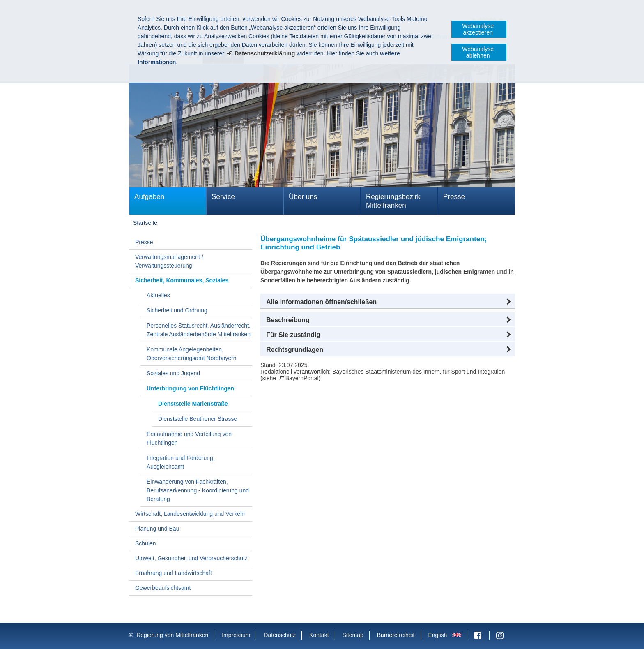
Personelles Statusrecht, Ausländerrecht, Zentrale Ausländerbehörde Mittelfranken (199, 330)
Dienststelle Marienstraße (193, 404)
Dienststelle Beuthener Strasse (198, 419)
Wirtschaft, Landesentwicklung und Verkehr (190, 514)
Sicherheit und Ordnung (177, 310)
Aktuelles (158, 295)
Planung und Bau (157, 529)
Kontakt (319, 635)
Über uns (303, 197)
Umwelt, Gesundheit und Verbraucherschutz (191, 558)
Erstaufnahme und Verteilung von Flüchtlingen (189, 438)
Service (223, 197)
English (437, 635)
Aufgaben (149, 197)
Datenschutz (280, 635)
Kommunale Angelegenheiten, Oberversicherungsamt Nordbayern (192, 354)
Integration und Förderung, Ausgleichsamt (181, 462)
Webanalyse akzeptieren (478, 29)
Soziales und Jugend (173, 373)
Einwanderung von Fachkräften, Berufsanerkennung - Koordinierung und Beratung (198, 490)
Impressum (236, 635)
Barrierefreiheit (396, 635)
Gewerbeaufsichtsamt (163, 588)
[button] (388, 302)
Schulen (146, 543)
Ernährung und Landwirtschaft (174, 573)
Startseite (145, 223)
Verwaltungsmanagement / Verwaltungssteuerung (169, 261)
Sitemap (353, 635)
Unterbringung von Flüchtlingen (190, 388)
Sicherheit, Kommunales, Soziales (182, 280)
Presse (454, 197)
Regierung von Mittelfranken (172, 635)
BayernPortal (302, 378)
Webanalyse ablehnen (478, 52)
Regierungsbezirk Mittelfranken (393, 201)
